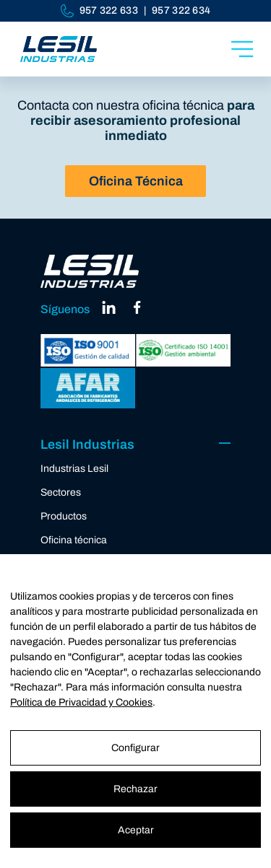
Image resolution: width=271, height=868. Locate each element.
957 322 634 (181, 10)
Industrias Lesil (74, 469)
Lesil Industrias (87, 444)
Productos (64, 516)
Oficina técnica (74, 540)
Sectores (61, 492)
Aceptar (136, 830)
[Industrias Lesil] (59, 49)
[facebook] (137, 312)
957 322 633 (109, 10)
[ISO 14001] (183, 350)
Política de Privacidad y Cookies (81, 702)
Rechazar (135, 789)
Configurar (135, 748)
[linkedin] (109, 312)
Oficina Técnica (136, 181)
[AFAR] (88, 388)
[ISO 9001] (88, 350)
